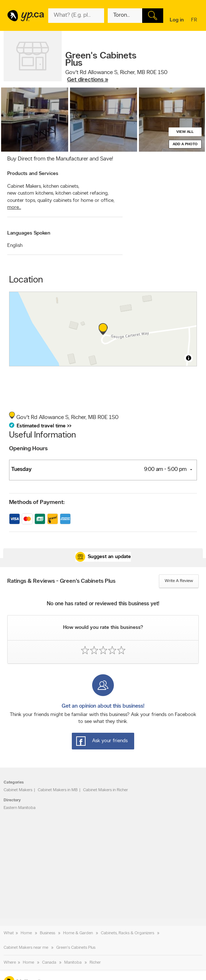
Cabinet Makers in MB (58, 790)
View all (185, 132)
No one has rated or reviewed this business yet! (103, 604)
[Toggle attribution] (189, 358)
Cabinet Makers (24, 186)
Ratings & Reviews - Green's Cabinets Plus (61, 581)
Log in (177, 20)
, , (116, 76)
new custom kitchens (31, 193)
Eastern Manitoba (20, 808)
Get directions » (88, 80)
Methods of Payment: (37, 503)
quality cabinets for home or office (76, 201)
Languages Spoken (29, 233)
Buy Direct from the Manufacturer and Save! (60, 159)
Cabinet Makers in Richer (106, 790)
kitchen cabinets (61, 186)
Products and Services (33, 174)
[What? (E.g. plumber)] (76, 16)
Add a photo (185, 144)
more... (14, 208)
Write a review (179, 581)
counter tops (22, 201)
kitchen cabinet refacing (82, 193)
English (15, 246)
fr (195, 21)
